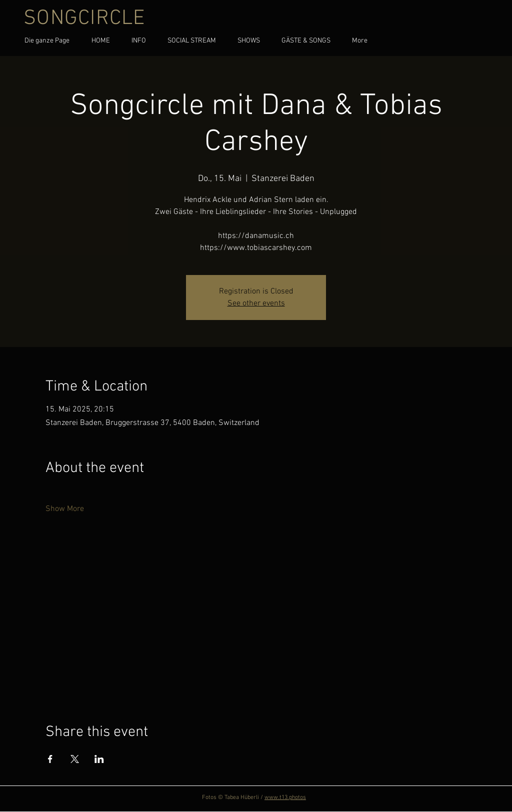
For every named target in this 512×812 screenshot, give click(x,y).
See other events (256, 303)
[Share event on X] (75, 759)
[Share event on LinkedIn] (99, 759)
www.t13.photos (285, 797)
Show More (65, 509)
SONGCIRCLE (84, 19)
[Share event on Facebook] (50, 759)
